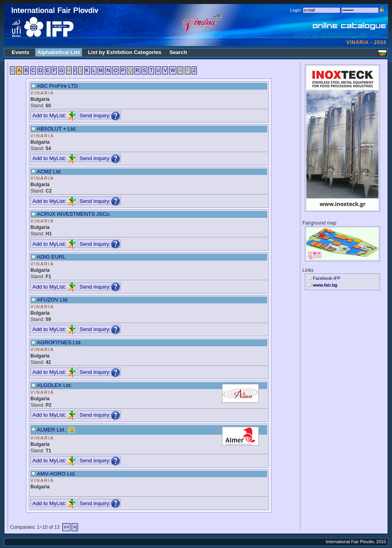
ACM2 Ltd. (49, 172)
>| (75, 527)
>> (66, 527)
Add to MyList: (54, 115)
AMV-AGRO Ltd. (56, 474)
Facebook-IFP (327, 278)
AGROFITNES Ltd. (59, 342)
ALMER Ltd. (51, 429)
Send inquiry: (100, 115)
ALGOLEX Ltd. (54, 385)
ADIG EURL (51, 257)
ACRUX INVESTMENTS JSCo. (74, 214)
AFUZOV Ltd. (53, 300)
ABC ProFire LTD (57, 86)
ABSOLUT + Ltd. (57, 129)
